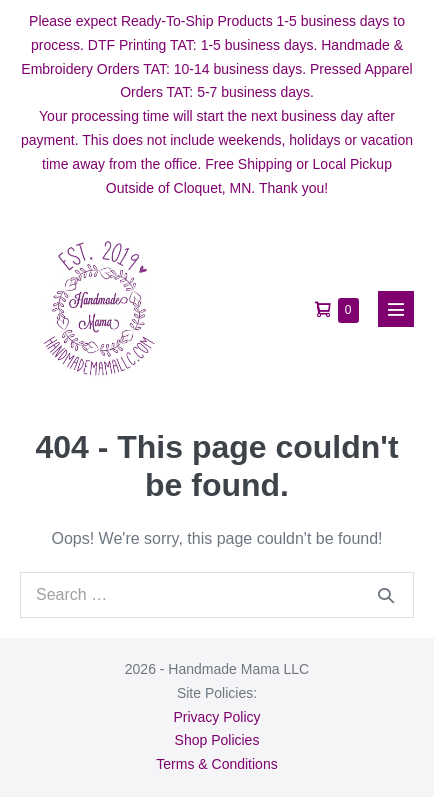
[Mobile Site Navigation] (396, 309)
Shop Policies (217, 740)
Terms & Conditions (216, 764)
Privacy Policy (216, 717)
